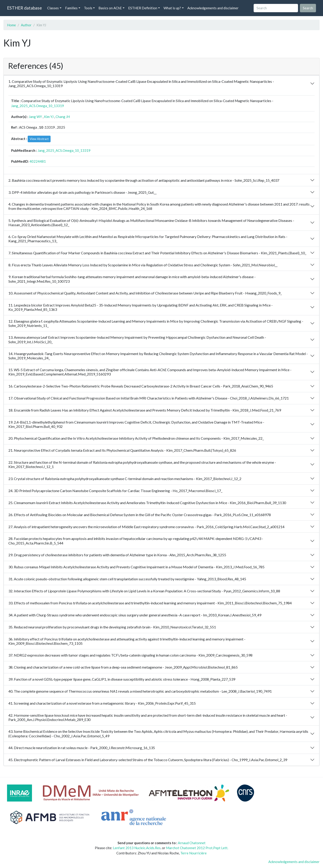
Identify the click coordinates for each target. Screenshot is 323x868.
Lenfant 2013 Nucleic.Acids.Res (137, 848)
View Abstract (39, 139)
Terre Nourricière (193, 853)
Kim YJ (49, 117)
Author (26, 25)
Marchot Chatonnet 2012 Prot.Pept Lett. (197, 848)
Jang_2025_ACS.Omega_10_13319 (38, 106)
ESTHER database (24, 8)
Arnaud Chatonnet (192, 843)
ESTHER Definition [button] (143, 8)
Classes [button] (53, 8)
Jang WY (35, 117)
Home (11, 25)
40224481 (38, 161)
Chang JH (63, 117)
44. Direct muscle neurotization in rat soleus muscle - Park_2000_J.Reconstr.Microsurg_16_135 (82, 748)
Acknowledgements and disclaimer (213, 8)
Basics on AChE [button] (110, 8)
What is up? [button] (172, 8)
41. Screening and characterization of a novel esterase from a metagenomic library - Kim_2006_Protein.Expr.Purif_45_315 (102, 703)
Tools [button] (88, 8)
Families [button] (71, 8)
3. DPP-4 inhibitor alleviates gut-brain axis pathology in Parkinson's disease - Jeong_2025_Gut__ (82, 192)
